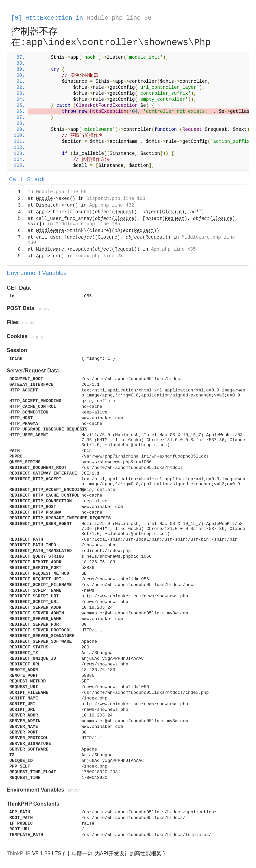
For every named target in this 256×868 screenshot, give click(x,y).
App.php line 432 (112, 205)
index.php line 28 (99, 256)
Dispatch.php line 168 (116, 199)
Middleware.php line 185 (88, 224)
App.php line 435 (173, 249)
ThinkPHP (19, 853)
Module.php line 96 (119, 18)
